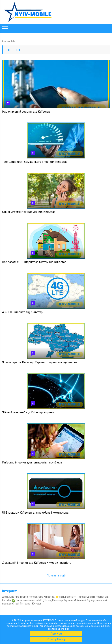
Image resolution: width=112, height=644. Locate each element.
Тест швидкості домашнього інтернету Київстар (35, 162)
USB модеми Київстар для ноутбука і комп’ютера (35, 513)
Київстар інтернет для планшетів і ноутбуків (32, 462)
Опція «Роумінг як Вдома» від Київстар (29, 212)
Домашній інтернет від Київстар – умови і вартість (37, 563)
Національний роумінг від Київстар (26, 112)
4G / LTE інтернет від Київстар (22, 312)
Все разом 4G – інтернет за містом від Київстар (34, 262)
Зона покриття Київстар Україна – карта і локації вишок (40, 362)
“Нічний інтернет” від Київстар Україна (28, 412)
